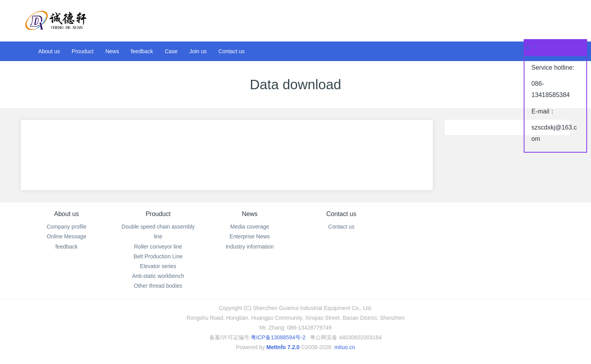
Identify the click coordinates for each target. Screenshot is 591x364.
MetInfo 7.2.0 (283, 347)
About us (66, 214)
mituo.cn (345, 347)
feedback (66, 247)
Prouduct (158, 214)
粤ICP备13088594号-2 (278, 337)
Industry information (250, 247)
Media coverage (250, 227)
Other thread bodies (158, 286)
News (250, 214)
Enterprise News (250, 236)
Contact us (341, 214)
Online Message (66, 236)
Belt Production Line (158, 256)
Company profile (67, 227)
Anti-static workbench (158, 276)
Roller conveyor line (158, 247)
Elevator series (158, 266)
